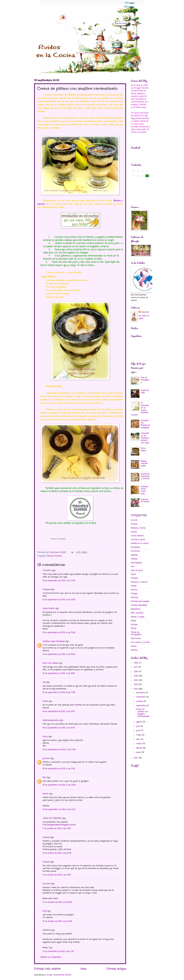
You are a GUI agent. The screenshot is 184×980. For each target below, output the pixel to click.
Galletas (134, 555)
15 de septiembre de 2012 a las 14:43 (59, 581)
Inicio (83, 969)
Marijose (46, 589)
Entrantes (135, 551)
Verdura (134, 650)
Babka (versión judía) (144, 464)
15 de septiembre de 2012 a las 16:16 (59, 673)
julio (138, 726)
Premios (58, 556)
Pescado (134, 578)
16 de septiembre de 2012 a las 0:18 (59, 712)
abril (138, 739)
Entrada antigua (116, 969)
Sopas (133, 621)
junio (139, 731)
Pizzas (134, 586)
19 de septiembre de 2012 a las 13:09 (59, 785)
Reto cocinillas (137, 613)
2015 (136, 676)
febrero (140, 748)
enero (139, 752)
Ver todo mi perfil (144, 317)
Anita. (45, 737)
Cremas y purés (138, 540)
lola (44, 682)
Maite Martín (49, 609)
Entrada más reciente (47, 969)
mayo (139, 735)
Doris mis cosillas (50, 663)
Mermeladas (136, 563)
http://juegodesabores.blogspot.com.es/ (59, 825)
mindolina (47, 570)
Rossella (46, 837)
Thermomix (136, 639)
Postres (50, 556)
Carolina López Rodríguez (54, 641)
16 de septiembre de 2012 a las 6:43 (59, 728)
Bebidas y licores (138, 528)
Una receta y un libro (140, 642)
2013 (136, 685)
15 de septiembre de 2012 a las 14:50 (59, 600)
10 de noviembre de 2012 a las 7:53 (58, 951)
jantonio (46, 758)
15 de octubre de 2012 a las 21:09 (57, 921)
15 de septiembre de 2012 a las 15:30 (59, 654)
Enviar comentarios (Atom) (59, 975)
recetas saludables (139, 605)
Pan (133, 567)
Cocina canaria (137, 536)
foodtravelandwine (51, 720)
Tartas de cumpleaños (136, 634)
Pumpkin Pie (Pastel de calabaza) (145, 424)
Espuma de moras (145, 501)
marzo (139, 744)
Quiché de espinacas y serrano (145, 476)
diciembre (141, 693)
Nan (44, 778)
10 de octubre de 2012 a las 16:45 (57, 902)
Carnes (134, 532)
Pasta (133, 574)
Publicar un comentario (51, 957)
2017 (136, 667)
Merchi (46, 794)
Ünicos (134, 646)
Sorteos (134, 625)
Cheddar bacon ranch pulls (144, 490)
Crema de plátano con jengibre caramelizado (142, 713)
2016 (136, 672)
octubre (140, 701)
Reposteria (135, 609)
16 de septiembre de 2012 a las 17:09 (59, 750)
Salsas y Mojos (138, 617)
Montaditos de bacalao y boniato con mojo (145, 438)
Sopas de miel (145, 392)
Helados (134, 559)
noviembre (141, 697)
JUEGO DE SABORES (52, 818)
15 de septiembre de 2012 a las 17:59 (59, 692)
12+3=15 (134, 520)
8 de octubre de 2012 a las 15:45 (57, 853)
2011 (136, 758)
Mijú (45, 911)
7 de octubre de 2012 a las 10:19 (57, 829)
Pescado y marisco (139, 582)
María (45, 701)
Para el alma (137, 571)
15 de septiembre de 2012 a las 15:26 (59, 633)
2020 (137, 663)
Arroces (134, 524)
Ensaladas (135, 547)
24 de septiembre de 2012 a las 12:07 (59, 810)
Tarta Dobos (143, 450)
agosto (139, 722)
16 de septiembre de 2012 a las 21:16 (59, 769)
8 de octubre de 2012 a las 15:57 (57, 875)
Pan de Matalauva (145, 380)
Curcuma (47, 884)
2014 (136, 680)
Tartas (134, 628)
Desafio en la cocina (140, 543)
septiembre (142, 706)
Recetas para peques (140, 601)
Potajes (134, 594)
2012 (136, 689)
